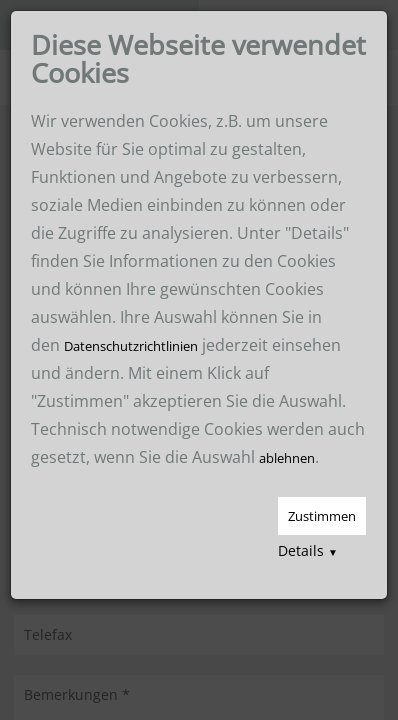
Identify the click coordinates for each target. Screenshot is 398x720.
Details (308, 550)
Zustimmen (322, 516)
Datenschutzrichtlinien (131, 346)
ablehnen (287, 458)
